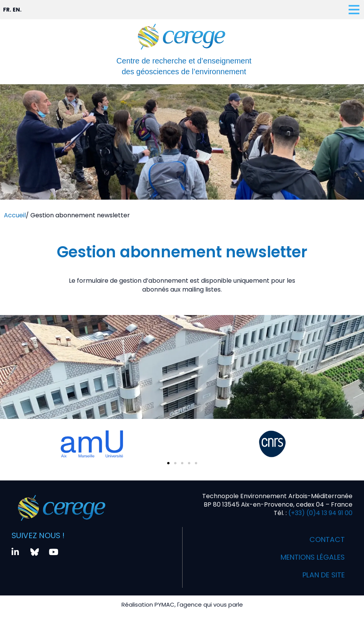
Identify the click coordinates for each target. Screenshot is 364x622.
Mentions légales (308, 557)
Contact (326, 540)
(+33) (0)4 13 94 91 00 (320, 513)
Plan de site (321, 575)
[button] (168, 463)
